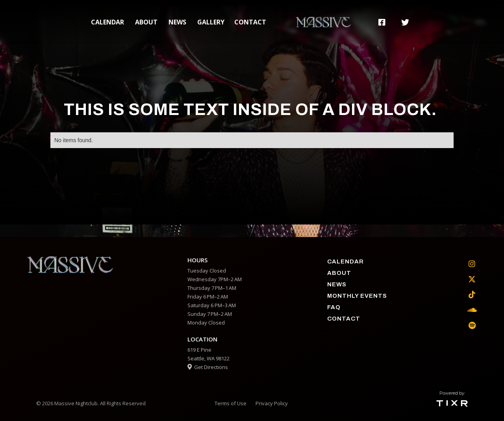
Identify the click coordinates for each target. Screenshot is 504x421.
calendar (107, 22)
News (177, 22)
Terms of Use (231, 403)
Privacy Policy (272, 403)
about (146, 22)
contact (250, 22)
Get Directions (208, 367)
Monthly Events (357, 296)
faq (334, 307)
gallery (211, 22)
